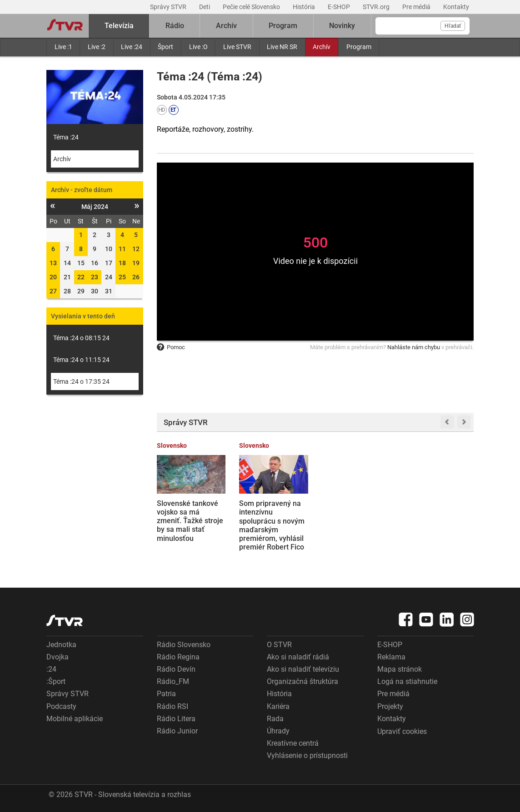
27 (53, 291)
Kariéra (278, 706)
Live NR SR (282, 47)
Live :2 (97, 47)
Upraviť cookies (402, 731)
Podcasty (61, 706)
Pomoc (171, 347)
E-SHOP (340, 7)
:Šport (56, 681)
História (305, 7)
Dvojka (57, 657)
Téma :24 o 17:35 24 (81, 381)
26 (136, 277)
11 (122, 249)
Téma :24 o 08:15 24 (81, 338)
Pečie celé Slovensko (252, 7)
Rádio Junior (177, 731)
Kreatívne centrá (293, 743)
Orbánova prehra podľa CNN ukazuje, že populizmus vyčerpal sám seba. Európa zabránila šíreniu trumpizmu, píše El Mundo (354, 530)
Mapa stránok (400, 669)
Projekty (390, 706)
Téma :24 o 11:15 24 (81, 360)
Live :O (198, 47)
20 (53, 277)
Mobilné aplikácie (75, 719)
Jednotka (61, 645)
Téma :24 (66, 137)
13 (53, 263)
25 (122, 277)
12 (136, 249)
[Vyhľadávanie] (422, 26)
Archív (322, 47)
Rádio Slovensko (184, 645)
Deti (205, 7)
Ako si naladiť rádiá (298, 657)
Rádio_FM (173, 681)
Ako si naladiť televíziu (303, 669)
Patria (166, 694)
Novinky (342, 26)
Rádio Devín (176, 669)
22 (81, 277)
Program (359, 47)
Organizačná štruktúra (302, 681)
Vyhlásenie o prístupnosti (307, 755)
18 (122, 263)
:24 (51, 669)
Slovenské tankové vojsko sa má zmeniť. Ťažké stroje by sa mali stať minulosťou (190, 521)
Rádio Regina (178, 657)
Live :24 (132, 47)
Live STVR (237, 47)
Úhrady (278, 731)
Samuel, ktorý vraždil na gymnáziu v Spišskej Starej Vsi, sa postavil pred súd (439, 517)
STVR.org (377, 7)
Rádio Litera (176, 719)
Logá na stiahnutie (407, 681)
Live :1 (63, 47)
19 (136, 263)
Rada (275, 719)
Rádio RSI (172, 706)
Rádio (175, 26)
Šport (165, 47)
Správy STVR (169, 7)
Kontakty (456, 7)
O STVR (279, 645)
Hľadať (453, 26)
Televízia (119, 26)
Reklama (391, 657)
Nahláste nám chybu (414, 347)
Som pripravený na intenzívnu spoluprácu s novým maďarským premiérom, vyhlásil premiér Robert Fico (272, 525)
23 (95, 277)
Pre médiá (417, 7)
